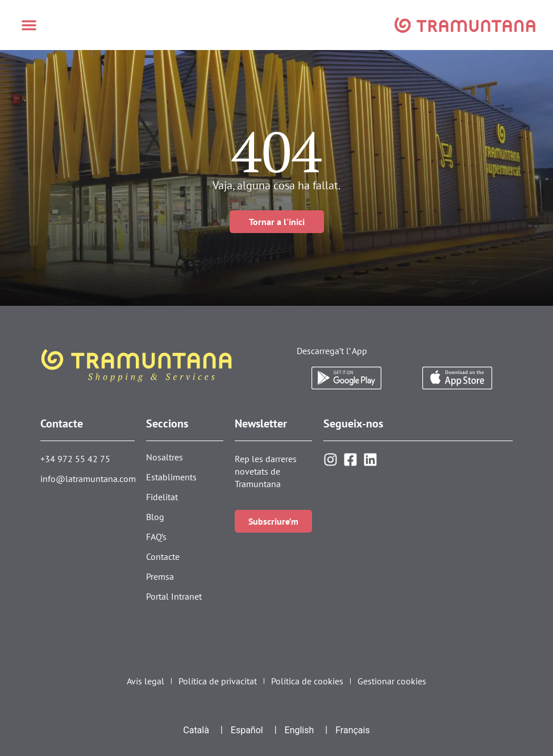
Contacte (163, 556)
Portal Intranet (174, 596)
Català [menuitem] (196, 730)
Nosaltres (165, 457)
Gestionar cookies (392, 681)
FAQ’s (156, 537)
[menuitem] (196, 730)
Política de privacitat (218, 681)
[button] (29, 25)
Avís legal (145, 681)
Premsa (160, 576)
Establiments (171, 477)
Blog (155, 517)
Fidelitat (162, 497)
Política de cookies (307, 681)
